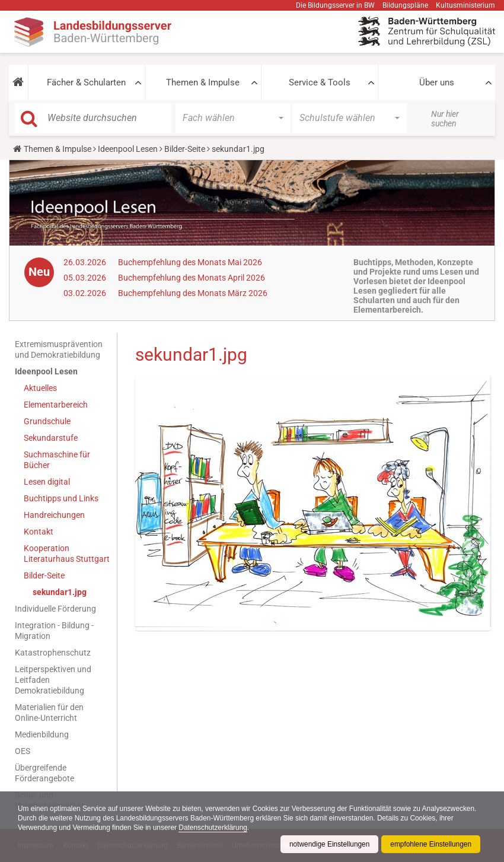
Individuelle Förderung (55, 609)
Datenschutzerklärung (261, 828)
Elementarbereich (56, 405)
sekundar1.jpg (60, 592)
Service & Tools (320, 82)
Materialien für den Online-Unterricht (49, 712)
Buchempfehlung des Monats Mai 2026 (190, 262)
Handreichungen (54, 515)
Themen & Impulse (203, 82)
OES (23, 751)
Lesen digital (47, 482)
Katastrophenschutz (53, 653)
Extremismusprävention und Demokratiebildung (59, 349)
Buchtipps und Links (61, 498)
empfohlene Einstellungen (430, 844)
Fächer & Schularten (86, 82)
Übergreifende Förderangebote (44, 773)
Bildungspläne (405, 5)
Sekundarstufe (51, 438)
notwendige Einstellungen (328, 844)
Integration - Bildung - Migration (54, 631)
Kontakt (39, 532)
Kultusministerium (465, 5)
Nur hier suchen (445, 119)
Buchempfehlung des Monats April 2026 (192, 278)
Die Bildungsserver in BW (335, 5)
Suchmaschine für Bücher (57, 460)
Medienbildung (42, 734)
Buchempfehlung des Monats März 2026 (193, 293)
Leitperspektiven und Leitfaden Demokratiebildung (53, 680)
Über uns (437, 82)
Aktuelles (40, 388)
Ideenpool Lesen (128, 149)
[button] (18, 82)
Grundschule (47, 421)
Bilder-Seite (185, 149)
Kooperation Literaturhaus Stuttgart (67, 554)
